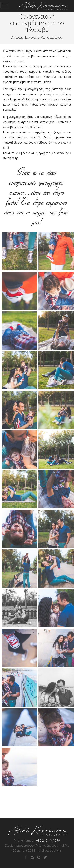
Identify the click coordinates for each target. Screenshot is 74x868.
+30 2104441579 (48, 840)
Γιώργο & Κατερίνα (41, 72)
